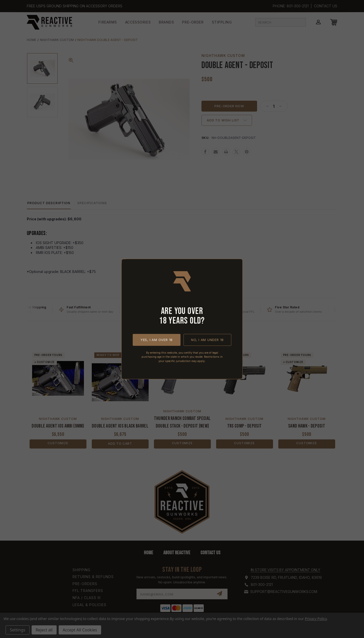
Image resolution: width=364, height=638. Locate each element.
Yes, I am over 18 (157, 340)
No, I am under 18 (207, 340)
